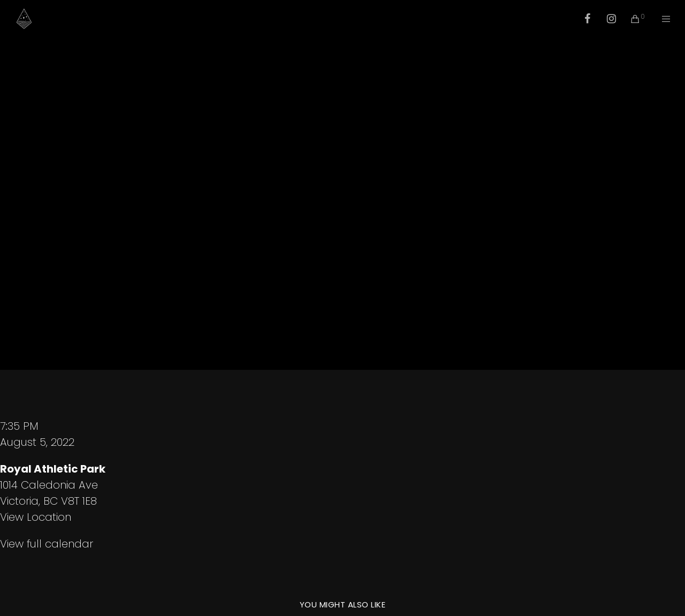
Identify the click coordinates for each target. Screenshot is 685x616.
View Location (36, 517)
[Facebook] (580, 19)
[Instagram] (604, 19)
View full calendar (47, 544)
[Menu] (660, 19)
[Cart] (629, 19)
